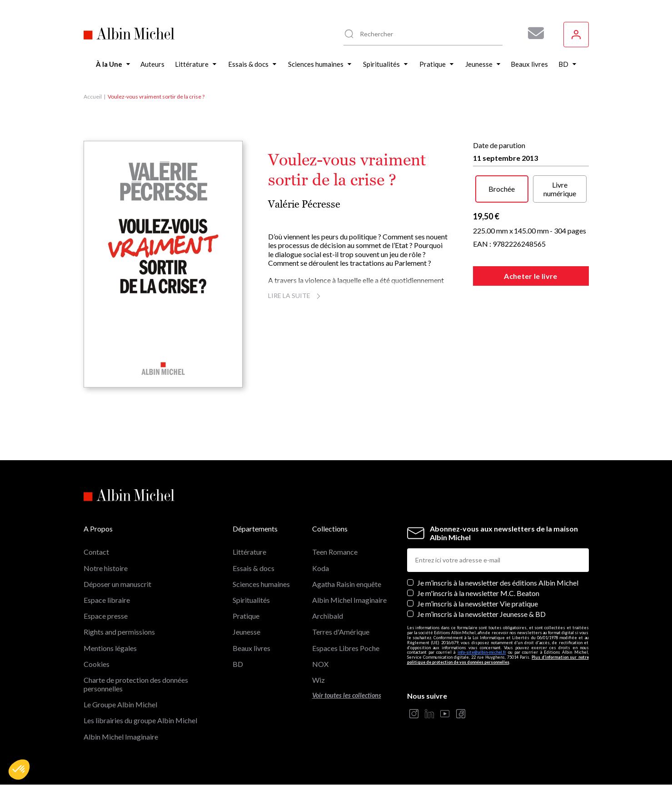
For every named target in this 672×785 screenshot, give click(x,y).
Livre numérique (560, 189)
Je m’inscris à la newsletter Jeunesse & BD (481, 614)
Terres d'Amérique (341, 632)
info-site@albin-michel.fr (482, 652)
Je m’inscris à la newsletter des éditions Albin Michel (498, 583)
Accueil (93, 97)
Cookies (97, 664)
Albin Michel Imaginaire (121, 737)
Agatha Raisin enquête (347, 584)
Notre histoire (106, 568)
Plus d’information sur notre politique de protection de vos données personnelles (498, 660)
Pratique (246, 616)
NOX (320, 664)
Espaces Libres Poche (346, 648)
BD (238, 664)
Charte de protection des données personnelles (136, 684)
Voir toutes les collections (347, 695)
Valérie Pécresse (304, 204)
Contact (96, 552)
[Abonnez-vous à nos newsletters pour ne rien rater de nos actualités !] (533, 33)
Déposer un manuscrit (117, 584)
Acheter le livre (530, 276)
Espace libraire (107, 600)
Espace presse (106, 616)
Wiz (319, 680)
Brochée (502, 189)
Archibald (328, 616)
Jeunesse (246, 632)
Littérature (249, 552)
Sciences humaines (261, 584)
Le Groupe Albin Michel (120, 704)
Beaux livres (251, 648)
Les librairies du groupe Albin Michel (140, 720)
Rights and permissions (119, 632)
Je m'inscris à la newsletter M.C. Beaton (478, 593)
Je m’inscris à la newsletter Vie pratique (478, 604)
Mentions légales (110, 648)
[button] (19, 770)
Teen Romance (335, 552)
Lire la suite (296, 296)
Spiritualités (251, 600)
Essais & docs (254, 568)
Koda (321, 568)
